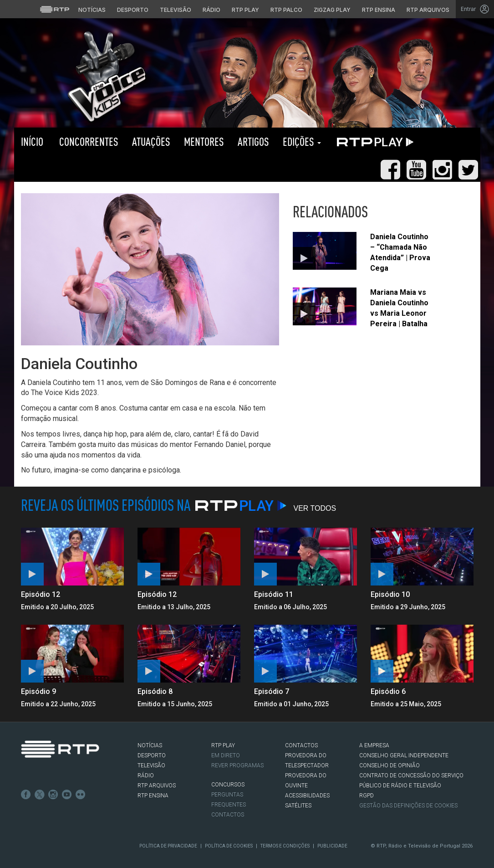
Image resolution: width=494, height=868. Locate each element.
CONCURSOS (228, 785)
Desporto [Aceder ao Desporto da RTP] (133, 10)
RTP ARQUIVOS (157, 786)
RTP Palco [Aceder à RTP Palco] (286, 10)
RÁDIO (146, 776)
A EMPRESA (374, 745)
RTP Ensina (153, 796)
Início (32, 141)
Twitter (40, 795)
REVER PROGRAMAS (237, 765)
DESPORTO (152, 755)
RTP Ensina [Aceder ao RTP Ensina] (379, 10)
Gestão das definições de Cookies (408, 806)
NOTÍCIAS (150, 745)
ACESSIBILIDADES (307, 796)
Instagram (53, 795)
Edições (302, 141)
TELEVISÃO (151, 765)
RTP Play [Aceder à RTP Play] (245, 10)
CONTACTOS (301, 745)
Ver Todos (315, 508)
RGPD (367, 796)
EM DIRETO (226, 755)
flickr (81, 795)
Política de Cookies (229, 846)
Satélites (298, 806)
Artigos (253, 141)
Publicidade (332, 846)
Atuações (151, 141)
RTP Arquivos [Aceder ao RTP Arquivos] (428, 10)
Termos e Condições (285, 846)
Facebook (26, 795)
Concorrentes (88, 141)
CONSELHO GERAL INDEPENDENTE (404, 755)
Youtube (67, 795)
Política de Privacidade (168, 846)
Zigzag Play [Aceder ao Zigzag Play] (332, 10)
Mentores (204, 141)
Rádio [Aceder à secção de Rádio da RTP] (211, 10)
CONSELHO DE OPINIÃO (390, 765)
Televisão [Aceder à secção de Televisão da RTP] (176, 10)
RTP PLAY (373, 142)
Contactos (228, 815)
